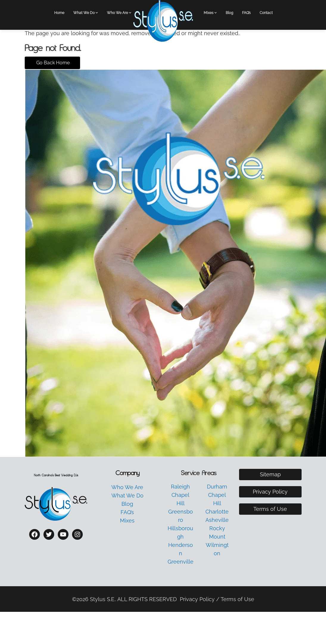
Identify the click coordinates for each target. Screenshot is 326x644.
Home (59, 13)
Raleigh (180, 487)
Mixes (209, 13)
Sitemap (270, 474)
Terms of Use (270, 509)
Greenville (181, 562)
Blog (229, 13)
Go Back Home (52, 63)
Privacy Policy (270, 492)
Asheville (217, 520)
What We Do (84, 13)
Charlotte (217, 512)
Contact (266, 13)
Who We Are (117, 13)
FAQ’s (246, 13)
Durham (217, 487)
